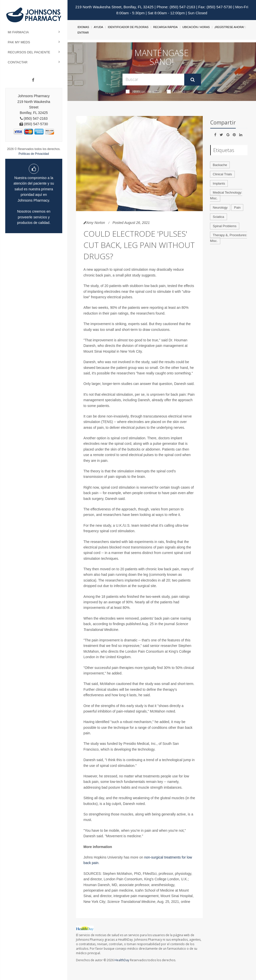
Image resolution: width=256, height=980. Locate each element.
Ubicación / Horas (196, 27)
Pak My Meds (19, 42)
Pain (237, 207)
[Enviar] (193, 80)
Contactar (18, 62)
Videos (176, 91)
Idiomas (83, 27)
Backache (220, 165)
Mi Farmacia (18, 32)
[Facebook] (33, 80)
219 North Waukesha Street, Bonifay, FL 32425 (114, 7)
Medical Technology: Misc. (226, 195)
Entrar (83, 33)
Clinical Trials (222, 174)
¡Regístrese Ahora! (229, 27)
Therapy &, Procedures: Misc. (228, 238)
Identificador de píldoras (128, 27)
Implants (219, 183)
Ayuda (98, 27)
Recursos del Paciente (29, 52)
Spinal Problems (225, 226)
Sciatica (218, 217)
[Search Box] (153, 80)
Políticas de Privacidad (34, 154)
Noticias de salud (144, 91)
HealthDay (122, 960)
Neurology (220, 207)
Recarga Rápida (165, 27)
